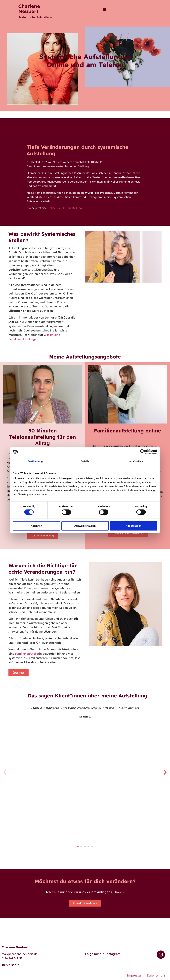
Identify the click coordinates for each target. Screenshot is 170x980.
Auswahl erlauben (85, 526)
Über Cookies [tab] (135, 461)
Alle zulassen (134, 526)
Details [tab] (85, 461)
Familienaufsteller (27, 654)
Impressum (135, 975)
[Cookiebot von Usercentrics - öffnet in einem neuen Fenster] (143, 452)
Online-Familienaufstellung (65, 208)
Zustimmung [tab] (35, 461)
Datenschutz (156, 975)
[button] (104, 9)
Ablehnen (36, 526)
